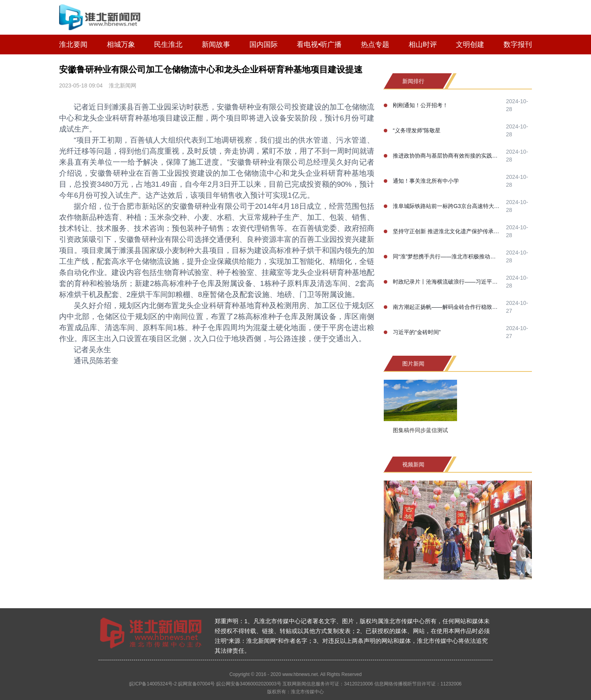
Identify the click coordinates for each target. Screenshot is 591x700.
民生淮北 (168, 45)
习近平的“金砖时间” (417, 332)
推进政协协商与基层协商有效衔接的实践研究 (447, 156)
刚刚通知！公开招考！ (420, 105)
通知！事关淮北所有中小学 (426, 181)
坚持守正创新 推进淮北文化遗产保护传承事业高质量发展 (447, 231)
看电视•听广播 (319, 45)
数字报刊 (518, 45)
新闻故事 (216, 45)
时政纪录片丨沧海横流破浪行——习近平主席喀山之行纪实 (447, 282)
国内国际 (264, 45)
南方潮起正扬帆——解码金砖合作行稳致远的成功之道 (447, 307)
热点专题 (375, 45)
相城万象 (121, 45)
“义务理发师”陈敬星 (417, 130)
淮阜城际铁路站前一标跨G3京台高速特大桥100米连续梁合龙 (447, 206)
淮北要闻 (73, 45)
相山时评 (423, 45)
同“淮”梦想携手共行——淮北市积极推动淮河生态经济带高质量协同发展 (447, 256)
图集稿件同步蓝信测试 (420, 430)
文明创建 (470, 45)
